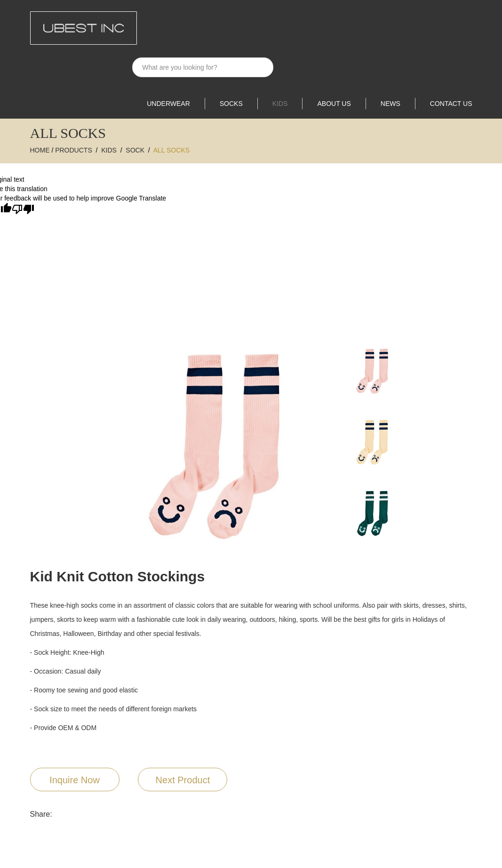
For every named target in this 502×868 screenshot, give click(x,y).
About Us (334, 104)
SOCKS (231, 104)
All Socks (171, 150)
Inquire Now (75, 780)
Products (74, 150)
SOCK (135, 150)
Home (40, 150)
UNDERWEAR (168, 104)
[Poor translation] (23, 210)
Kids (280, 104)
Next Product (183, 780)
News (390, 104)
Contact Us (451, 104)
